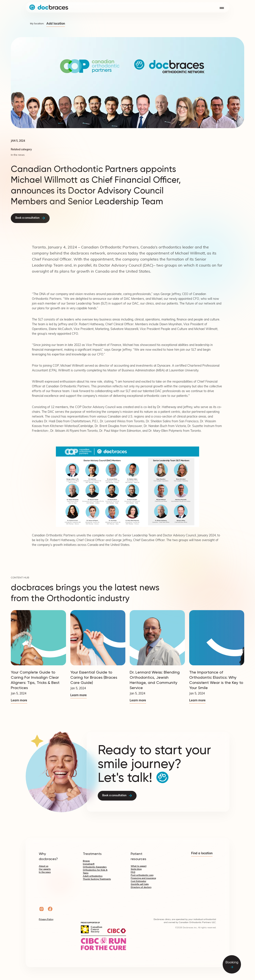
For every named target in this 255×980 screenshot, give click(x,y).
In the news (45, 872)
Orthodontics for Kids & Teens (95, 872)
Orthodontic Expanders (95, 867)
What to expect (139, 866)
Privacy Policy (46, 920)
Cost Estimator (139, 881)
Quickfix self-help (140, 884)
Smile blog (136, 869)
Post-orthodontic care (142, 875)
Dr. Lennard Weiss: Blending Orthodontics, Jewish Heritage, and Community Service (155, 680)
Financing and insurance (143, 878)
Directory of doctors (141, 887)
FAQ (133, 872)
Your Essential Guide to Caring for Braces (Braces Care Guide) (94, 677)
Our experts (45, 869)
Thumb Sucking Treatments (97, 879)
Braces (86, 861)
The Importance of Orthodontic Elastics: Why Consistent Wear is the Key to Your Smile (216, 680)
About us (44, 866)
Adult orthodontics (93, 876)
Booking (232, 965)
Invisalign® (89, 864)
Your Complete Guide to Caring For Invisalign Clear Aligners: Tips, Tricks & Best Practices (35, 680)
